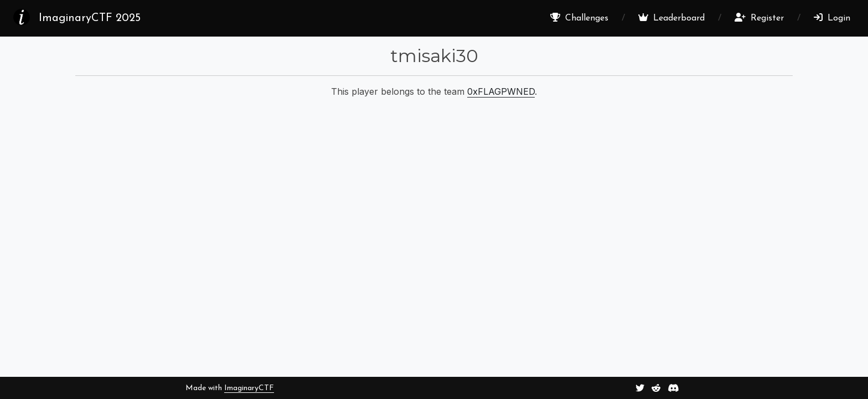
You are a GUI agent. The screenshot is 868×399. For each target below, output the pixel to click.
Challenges (579, 18)
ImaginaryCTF (249, 388)
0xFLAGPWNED (501, 91)
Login (832, 18)
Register (759, 18)
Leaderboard (671, 18)
